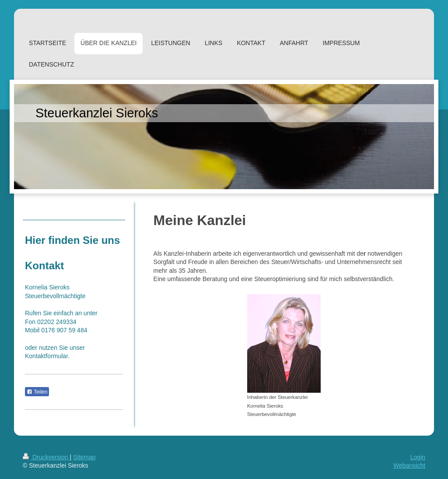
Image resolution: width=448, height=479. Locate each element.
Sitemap (84, 457)
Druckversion (46, 457)
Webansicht (409, 465)
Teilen (37, 392)
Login (418, 457)
